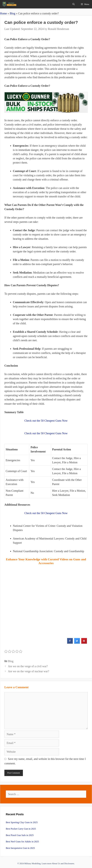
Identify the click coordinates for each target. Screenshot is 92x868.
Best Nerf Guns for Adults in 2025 (22, 842)
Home (3, 13)
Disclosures (69, 863)
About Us (56, 863)
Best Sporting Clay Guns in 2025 (22, 822)
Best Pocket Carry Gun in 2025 (21, 829)
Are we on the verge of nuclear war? (28, 671)
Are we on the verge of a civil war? (28, 666)
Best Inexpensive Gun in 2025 (20, 848)
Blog (13, 13)
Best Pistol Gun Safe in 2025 (20, 835)
